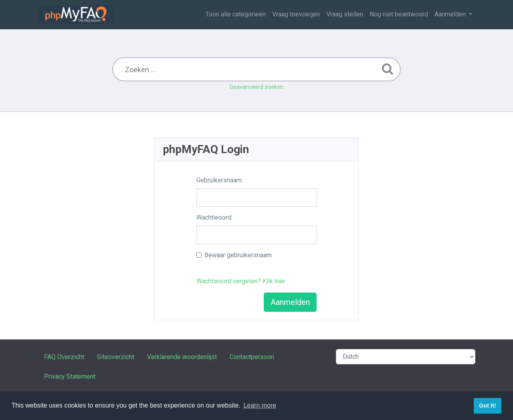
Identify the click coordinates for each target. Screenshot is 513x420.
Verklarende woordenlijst (182, 357)
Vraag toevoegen (296, 14)
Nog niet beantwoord (399, 14)
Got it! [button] (487, 406)
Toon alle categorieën (236, 14)
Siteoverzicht (116, 357)
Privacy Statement (70, 377)
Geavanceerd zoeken (256, 87)
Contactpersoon (252, 357)
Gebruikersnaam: (220, 180)
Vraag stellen (345, 14)
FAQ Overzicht (64, 357)
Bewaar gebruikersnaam (238, 255)
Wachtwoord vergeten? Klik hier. (241, 281)
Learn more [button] (260, 405)
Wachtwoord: (214, 217)
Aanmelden (451, 14)
